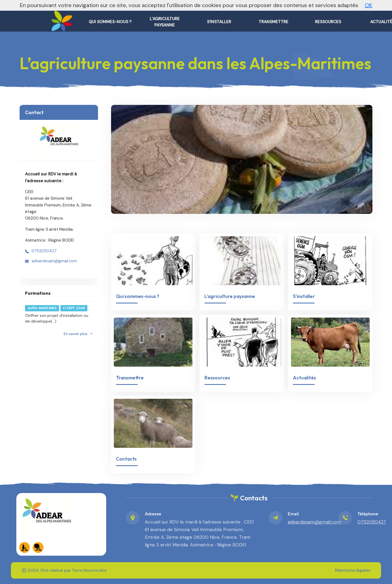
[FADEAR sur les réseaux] (24, 547)
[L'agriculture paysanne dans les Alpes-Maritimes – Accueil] (61, 19)
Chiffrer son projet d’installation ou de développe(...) (57, 318)
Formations (38, 293)
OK (368, 5)
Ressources (217, 378)
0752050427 (44, 251)
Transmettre (130, 378)
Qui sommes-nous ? (138, 296)
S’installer (304, 296)
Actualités (304, 378)
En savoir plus (78, 334)
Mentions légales (353, 570)
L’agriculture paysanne (230, 296)
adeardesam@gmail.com (54, 261)
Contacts (126, 459)
